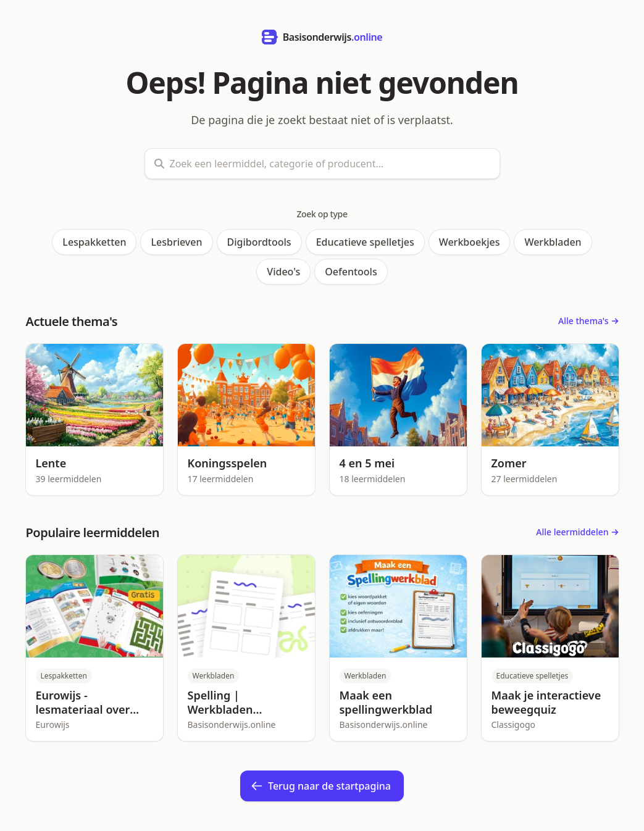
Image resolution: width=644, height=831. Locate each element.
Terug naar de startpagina (321, 786)
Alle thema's (588, 321)
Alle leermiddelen (577, 532)
